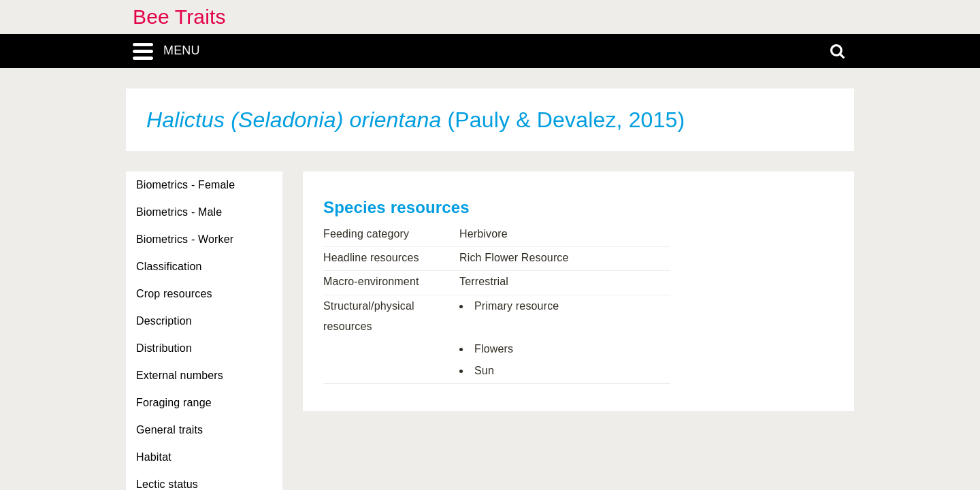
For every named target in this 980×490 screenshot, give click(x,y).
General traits (169, 430)
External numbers (180, 375)
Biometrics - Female (185, 185)
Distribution (164, 348)
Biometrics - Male (179, 212)
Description (164, 321)
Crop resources (174, 294)
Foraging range (174, 403)
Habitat (154, 457)
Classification (169, 266)
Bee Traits (179, 17)
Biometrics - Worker (185, 239)
